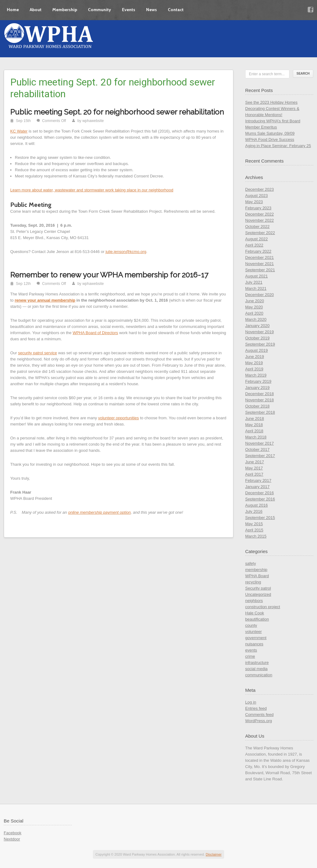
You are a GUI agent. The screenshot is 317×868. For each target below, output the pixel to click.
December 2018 (260, 394)
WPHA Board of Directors (96, 333)
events (251, 650)
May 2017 (254, 468)
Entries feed (256, 708)
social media (256, 669)
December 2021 (260, 257)
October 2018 (257, 406)
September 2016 (260, 499)
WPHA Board (257, 576)
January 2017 (257, 487)
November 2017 (260, 443)
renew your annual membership (45, 300)
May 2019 (254, 363)
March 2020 (256, 319)
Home (13, 10)
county (251, 625)
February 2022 (258, 251)
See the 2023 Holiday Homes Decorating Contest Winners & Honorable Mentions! (272, 109)
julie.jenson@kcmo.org (126, 252)
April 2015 (254, 530)
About (36, 10)
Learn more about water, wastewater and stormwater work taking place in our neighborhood (92, 190)
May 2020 (254, 307)
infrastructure (257, 663)
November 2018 (260, 400)
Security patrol (258, 588)
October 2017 (257, 449)
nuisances (254, 644)
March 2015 (256, 536)
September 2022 (260, 233)
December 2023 (260, 189)
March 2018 (256, 437)
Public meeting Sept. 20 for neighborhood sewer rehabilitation (117, 112)
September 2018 (260, 412)
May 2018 (254, 425)
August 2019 (256, 350)
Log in (251, 702)
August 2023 (256, 196)
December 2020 (260, 295)
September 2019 (260, 344)
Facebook (13, 833)
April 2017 (254, 474)
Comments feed (259, 715)
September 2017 (260, 456)
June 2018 (255, 419)
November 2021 (260, 264)
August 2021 (256, 276)
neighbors (254, 601)
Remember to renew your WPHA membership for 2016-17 (109, 275)
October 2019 (257, 338)
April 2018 (254, 431)
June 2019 (255, 357)
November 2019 (260, 332)
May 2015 (254, 524)
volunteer (253, 632)
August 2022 (256, 239)
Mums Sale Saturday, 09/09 (270, 133)
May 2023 (254, 202)
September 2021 (260, 270)
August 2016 (256, 505)
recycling (253, 582)
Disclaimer (213, 854)
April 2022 (254, 245)
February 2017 (258, 480)
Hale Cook (255, 613)
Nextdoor (12, 839)
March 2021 (256, 288)
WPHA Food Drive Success (270, 140)
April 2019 (254, 369)
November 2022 (260, 220)
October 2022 (257, 227)
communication (259, 675)
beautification (257, 619)
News (152, 10)
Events (129, 10)
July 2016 (254, 511)
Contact (176, 10)
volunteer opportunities (119, 418)
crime (250, 656)
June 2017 (255, 462)
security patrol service (37, 353)
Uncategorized (258, 594)
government (256, 638)
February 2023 (258, 208)
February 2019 (258, 381)
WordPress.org (258, 721)
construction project (263, 607)
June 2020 (255, 301)
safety (251, 563)
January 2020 (257, 326)
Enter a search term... (267, 74)
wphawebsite (93, 121)
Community (100, 10)
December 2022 (260, 214)
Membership (65, 10)
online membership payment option (99, 512)
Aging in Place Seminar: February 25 (278, 146)
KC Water (19, 131)
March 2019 (256, 375)
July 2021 (254, 282)
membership (256, 570)
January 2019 (257, 388)
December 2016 (260, 493)
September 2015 (260, 518)
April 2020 (254, 313)
